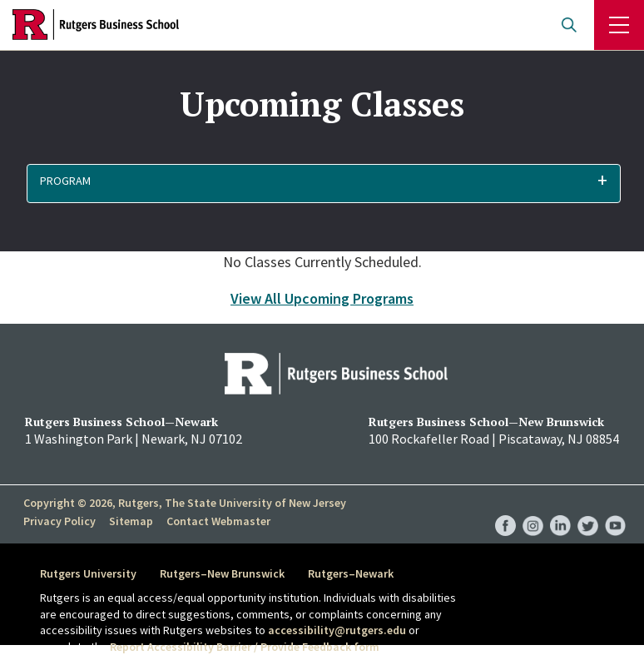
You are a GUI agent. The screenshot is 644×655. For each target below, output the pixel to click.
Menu (619, 25)
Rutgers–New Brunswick (222, 573)
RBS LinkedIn (560, 509)
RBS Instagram (533, 509)
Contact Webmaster (218, 521)
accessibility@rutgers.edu (337, 630)
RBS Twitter (588, 509)
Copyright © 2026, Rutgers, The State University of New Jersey (185, 503)
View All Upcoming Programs (322, 298)
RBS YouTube (615, 509)
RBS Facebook (505, 509)
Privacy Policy (59, 521)
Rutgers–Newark (351, 573)
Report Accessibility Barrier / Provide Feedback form (245, 647)
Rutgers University (88, 573)
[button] (324, 184)
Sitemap (131, 521)
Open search (569, 25)
